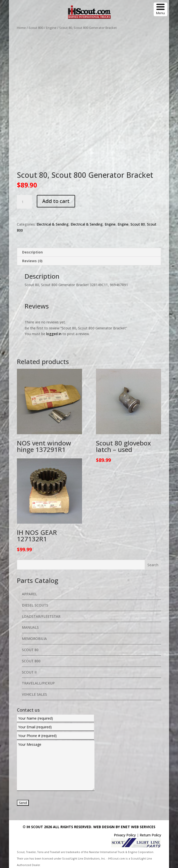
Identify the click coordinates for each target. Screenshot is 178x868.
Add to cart (56, 201)
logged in (54, 334)
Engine (51, 28)
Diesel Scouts (35, 605)
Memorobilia (34, 639)
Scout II (29, 672)
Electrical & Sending (53, 224)
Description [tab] (32, 252)
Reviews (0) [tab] (32, 261)
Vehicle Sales (34, 694)
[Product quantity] (24, 202)
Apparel (29, 594)
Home (21, 28)
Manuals (30, 627)
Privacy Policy (125, 835)
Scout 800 (36, 28)
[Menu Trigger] (160, 9)
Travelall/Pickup (38, 683)
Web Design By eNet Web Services (124, 827)
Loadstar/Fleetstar (41, 616)
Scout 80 (138, 224)
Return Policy (150, 835)
